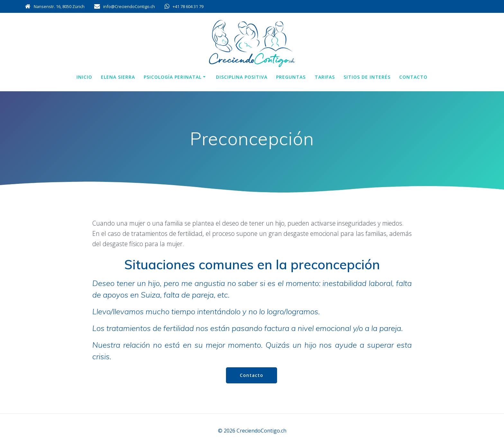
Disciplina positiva (242, 77)
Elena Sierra (118, 77)
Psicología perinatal (173, 77)
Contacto (413, 77)
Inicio (84, 77)
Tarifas (325, 77)
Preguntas (291, 77)
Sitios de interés (367, 77)
